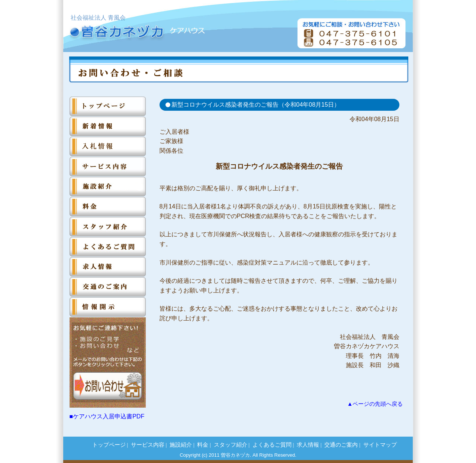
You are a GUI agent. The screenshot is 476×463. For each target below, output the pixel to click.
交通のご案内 (341, 445)
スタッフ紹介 (231, 445)
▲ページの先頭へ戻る (375, 404)
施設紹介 (181, 445)
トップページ (109, 445)
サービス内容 (148, 445)
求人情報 (308, 445)
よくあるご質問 (272, 445)
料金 (203, 445)
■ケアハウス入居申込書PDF (107, 416)
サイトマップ (380, 445)
